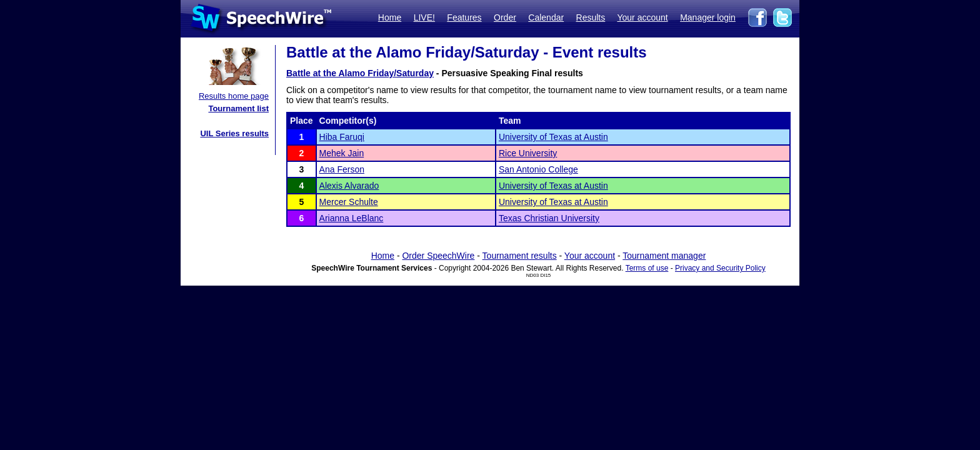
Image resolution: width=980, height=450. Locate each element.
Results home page (234, 96)
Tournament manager (664, 256)
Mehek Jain (342, 153)
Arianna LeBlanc (352, 218)
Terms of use (647, 268)
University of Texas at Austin (553, 137)
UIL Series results (234, 133)
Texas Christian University (549, 218)
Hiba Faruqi (342, 137)
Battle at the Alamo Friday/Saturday (360, 73)
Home (390, 17)
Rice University (528, 153)
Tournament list (238, 108)
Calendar (546, 17)
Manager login (708, 17)
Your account (642, 17)
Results (591, 17)
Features (464, 17)
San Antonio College (538, 169)
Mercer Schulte (349, 202)
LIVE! (424, 17)
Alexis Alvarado (349, 186)
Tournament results (520, 256)
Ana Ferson (342, 169)
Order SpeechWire (438, 256)
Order (505, 17)
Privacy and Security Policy (720, 268)
